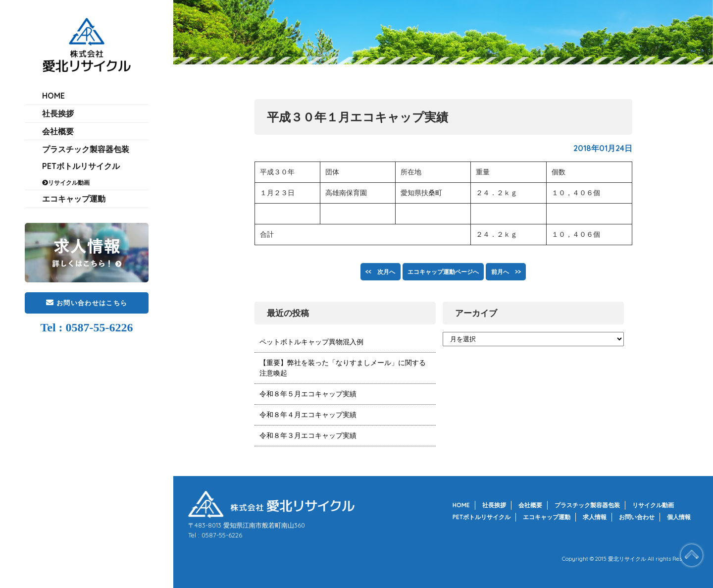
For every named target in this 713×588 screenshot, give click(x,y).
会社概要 (58, 148)
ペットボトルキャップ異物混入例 (311, 342)
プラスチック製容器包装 (86, 172)
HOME (53, 99)
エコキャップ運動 (74, 235)
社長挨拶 (58, 123)
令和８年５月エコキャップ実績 (308, 394)
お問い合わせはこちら (87, 342)
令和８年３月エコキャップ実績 (308, 435)
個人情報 (679, 517)
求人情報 (595, 517)
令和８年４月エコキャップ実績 (308, 415)
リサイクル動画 (69, 215)
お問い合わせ (637, 517)
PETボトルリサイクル (81, 196)
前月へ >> (519, 271)
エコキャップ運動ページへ (443, 271)
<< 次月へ (367, 271)
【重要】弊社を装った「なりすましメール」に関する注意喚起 (343, 368)
